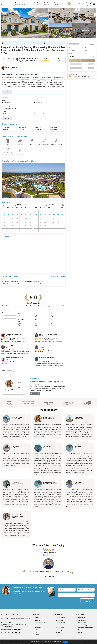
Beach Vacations (82, 620)
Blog (36, 633)
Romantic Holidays (83, 625)
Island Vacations (82, 623)
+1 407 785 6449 (8, 627)
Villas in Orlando (60, 618)
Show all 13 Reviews (8, 370)
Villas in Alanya (60, 625)
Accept (65, 642)
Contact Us (17, 629)
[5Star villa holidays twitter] (2, 633)
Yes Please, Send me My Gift (87, 601)
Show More (7, 92)
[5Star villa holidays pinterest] (19, 633)
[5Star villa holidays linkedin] (12, 633)
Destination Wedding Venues (85, 628)
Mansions (80, 630)
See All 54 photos (84, 31)
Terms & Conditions (40, 625)
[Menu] (94, 4)
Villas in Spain (60, 630)
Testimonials (38, 628)
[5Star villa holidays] (4, 3)
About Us (37, 618)
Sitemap (37, 635)
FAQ (36, 630)
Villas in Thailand (61, 623)
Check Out (84, 48)
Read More (24, 342)
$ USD (83, 4)
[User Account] (89, 4)
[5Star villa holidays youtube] (16, 633)
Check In (71, 48)
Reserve (82, 60)
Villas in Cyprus (60, 628)
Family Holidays (82, 618)
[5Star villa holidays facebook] (5, 633)
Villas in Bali (59, 620)
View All (58, 633)
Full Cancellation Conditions (57, 276)
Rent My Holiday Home (41, 623)
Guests (70, 54)
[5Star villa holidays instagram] (9, 633)
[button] (95, 403)
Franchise (37, 620)
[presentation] (68, 602)
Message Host (35, 394)
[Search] (69, 4)
